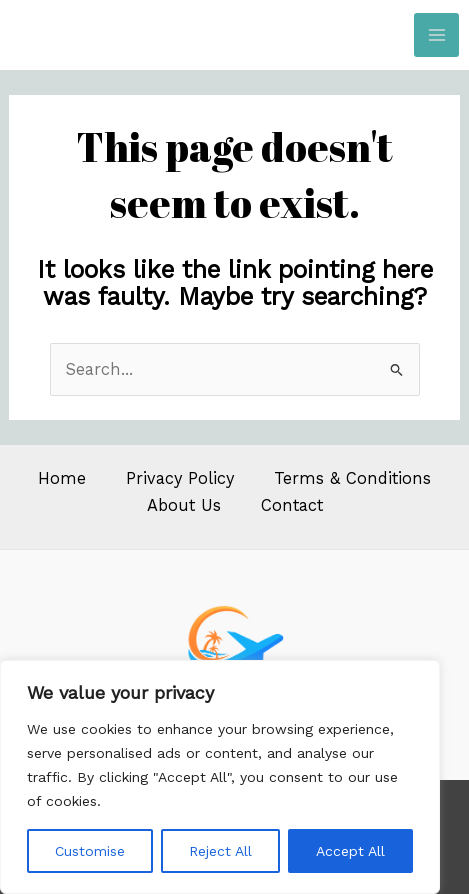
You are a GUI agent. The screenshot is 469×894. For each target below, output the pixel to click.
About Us (184, 505)
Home (62, 478)
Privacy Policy (180, 478)
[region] (220, 777)
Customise (90, 851)
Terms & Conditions (352, 478)
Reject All (220, 851)
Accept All (350, 851)
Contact (292, 505)
